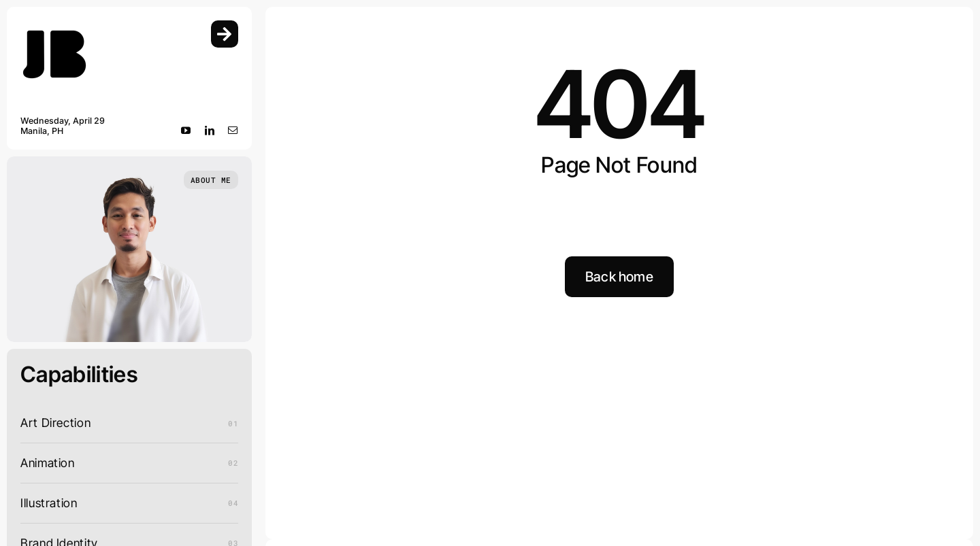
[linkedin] (210, 131)
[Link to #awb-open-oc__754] (225, 34)
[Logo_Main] (54, 26)
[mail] (233, 131)
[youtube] (186, 131)
